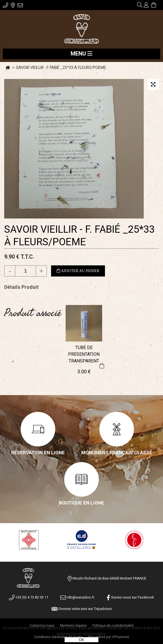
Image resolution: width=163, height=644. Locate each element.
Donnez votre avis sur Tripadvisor (82, 609)
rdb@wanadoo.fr (77, 597)
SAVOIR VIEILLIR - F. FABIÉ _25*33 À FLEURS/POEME (79, 236)
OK (81, 640)
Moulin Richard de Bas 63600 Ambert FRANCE (109, 578)
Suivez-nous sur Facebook (130, 597)
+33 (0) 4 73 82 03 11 (29, 597)
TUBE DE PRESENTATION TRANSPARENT (84, 354)
